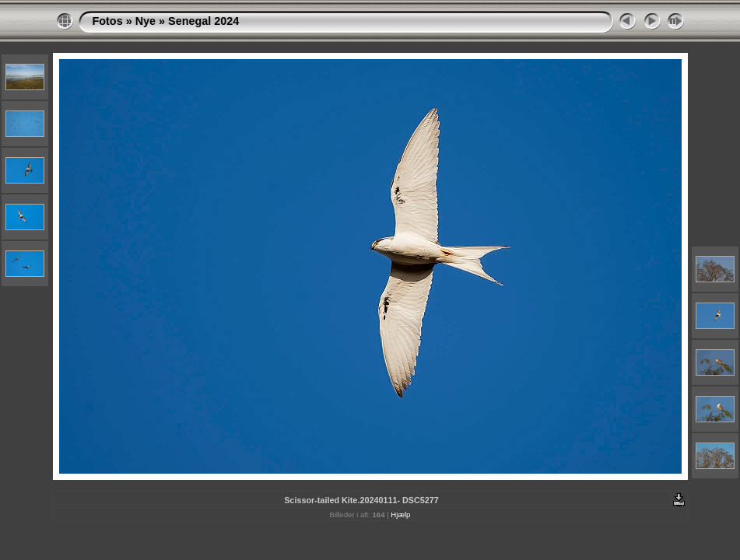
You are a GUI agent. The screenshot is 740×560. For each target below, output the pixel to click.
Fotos (108, 21)
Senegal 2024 (203, 21)
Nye (146, 21)
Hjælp (400, 514)
